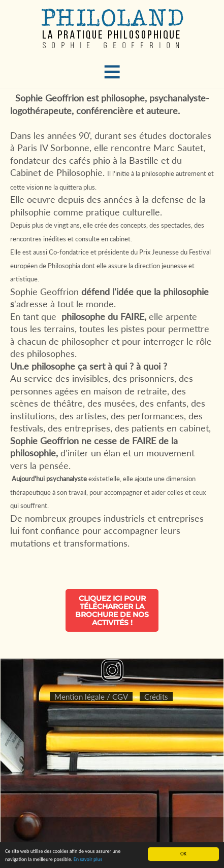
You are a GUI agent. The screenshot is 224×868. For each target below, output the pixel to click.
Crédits (156, 697)
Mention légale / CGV (91, 697)
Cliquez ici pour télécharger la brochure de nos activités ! (112, 610)
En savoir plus (88, 860)
